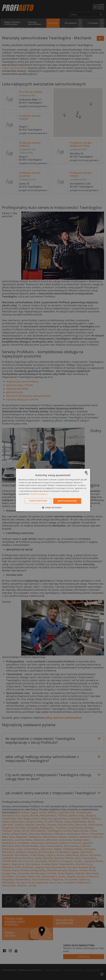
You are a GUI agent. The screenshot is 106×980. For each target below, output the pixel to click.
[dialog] (53, 490)
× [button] (87, 474)
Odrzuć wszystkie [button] (38, 501)
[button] (53, 508)
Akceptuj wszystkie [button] (67, 501)
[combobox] (86, 472)
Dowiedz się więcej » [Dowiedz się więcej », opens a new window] (39, 494)
